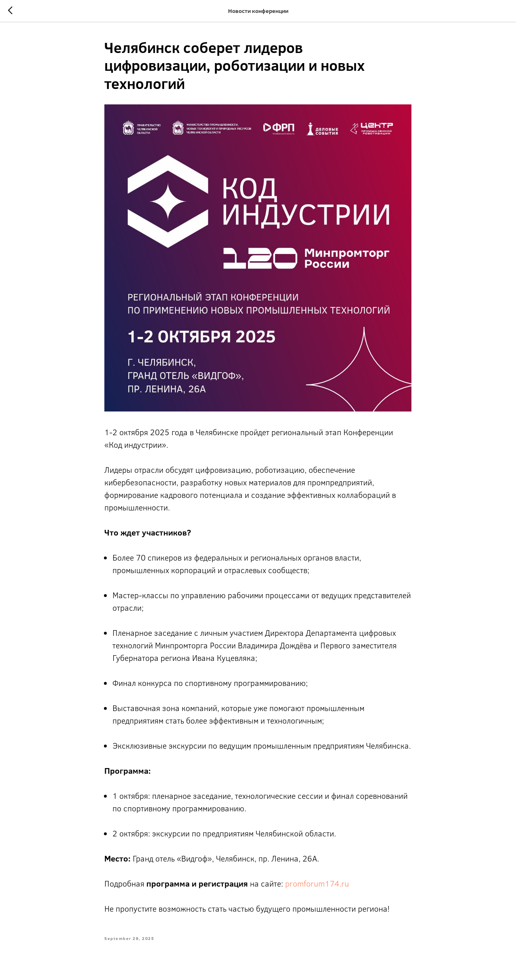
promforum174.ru (317, 883)
